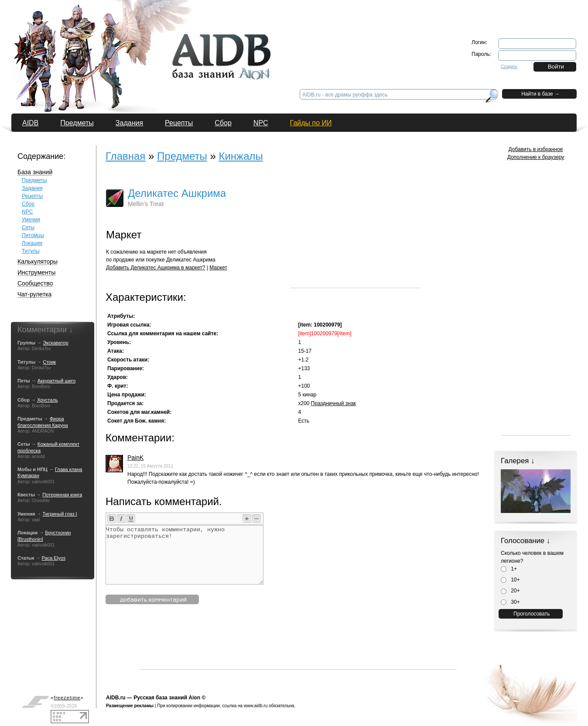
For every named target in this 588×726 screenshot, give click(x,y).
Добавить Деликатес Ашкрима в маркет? (156, 268)
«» (67, 698)
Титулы (31, 251)
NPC (261, 123)
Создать (509, 67)
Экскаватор (55, 343)
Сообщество (35, 283)
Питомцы (33, 235)
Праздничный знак (333, 403)
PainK (135, 458)
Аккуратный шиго (57, 381)
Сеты (28, 227)
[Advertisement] (356, 233)
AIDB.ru (116, 698)
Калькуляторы (38, 261)
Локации (32, 243)
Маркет (218, 268)
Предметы (77, 123)
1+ (509, 569)
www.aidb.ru (256, 706)
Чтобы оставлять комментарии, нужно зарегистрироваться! (185, 555)
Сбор (223, 123)
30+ (510, 602)
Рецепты (179, 123)
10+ (510, 580)
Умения (31, 220)
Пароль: (481, 54)
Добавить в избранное (536, 149)
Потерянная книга (62, 495)
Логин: (479, 42)
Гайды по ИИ (311, 123)
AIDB (30, 123)
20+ (510, 591)
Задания (129, 123)
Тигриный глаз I (60, 514)
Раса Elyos (53, 558)
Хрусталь (47, 400)
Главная (125, 156)
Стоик (49, 362)
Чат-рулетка (34, 294)
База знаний (35, 172)
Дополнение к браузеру (536, 157)
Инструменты (36, 272)
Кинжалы (241, 156)
